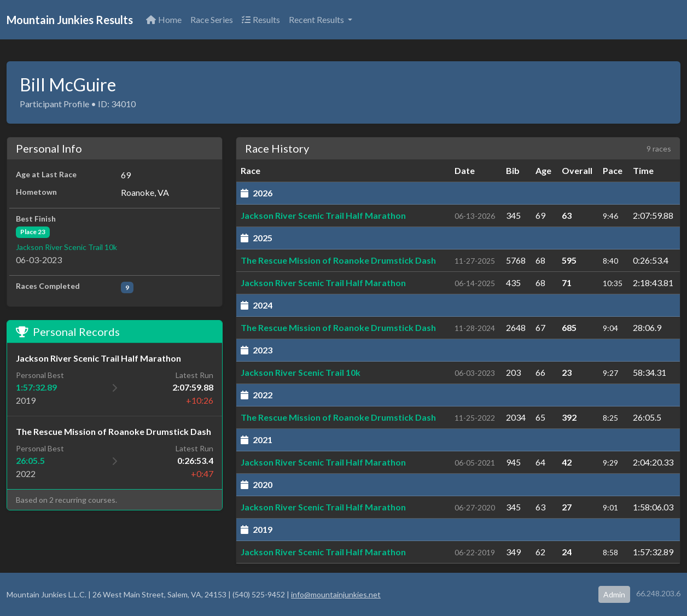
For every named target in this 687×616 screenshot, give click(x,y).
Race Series (212, 19)
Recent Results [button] (317, 19)
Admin (614, 594)
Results (261, 19)
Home (164, 19)
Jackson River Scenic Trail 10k (66, 247)
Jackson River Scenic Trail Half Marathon (323, 215)
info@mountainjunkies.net (336, 594)
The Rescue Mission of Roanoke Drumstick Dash (338, 260)
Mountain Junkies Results (70, 20)
